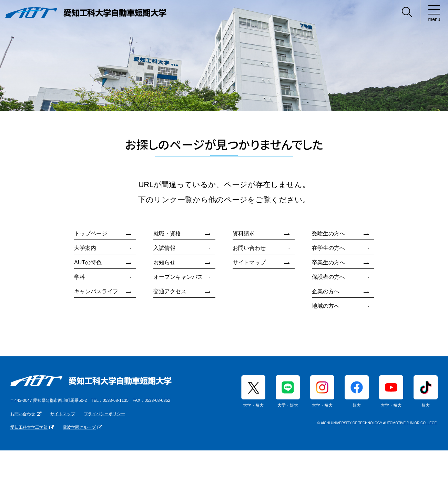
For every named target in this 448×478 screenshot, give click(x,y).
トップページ (91, 233)
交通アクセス (170, 291)
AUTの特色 (88, 262)
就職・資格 (167, 233)
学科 (80, 277)
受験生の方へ (328, 233)
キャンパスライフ (96, 291)
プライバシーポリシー (104, 414)
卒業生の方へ (328, 262)
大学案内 (85, 248)
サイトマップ (249, 262)
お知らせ (164, 262)
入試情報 (164, 248)
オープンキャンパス (178, 277)
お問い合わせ (249, 248)
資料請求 (244, 233)
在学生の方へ (328, 248)
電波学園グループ (79, 427)
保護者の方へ (328, 277)
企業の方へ (326, 291)
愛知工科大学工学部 (29, 427)
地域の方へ (326, 306)
